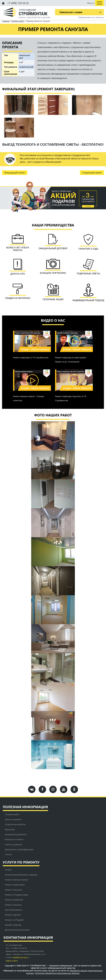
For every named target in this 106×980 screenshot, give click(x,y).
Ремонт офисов (13, 915)
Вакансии (10, 830)
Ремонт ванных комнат (17, 880)
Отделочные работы (15, 824)
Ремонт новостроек (15, 885)
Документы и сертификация (19, 850)
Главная (6, 21)
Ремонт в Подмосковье (17, 895)
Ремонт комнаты (13, 905)
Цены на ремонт (13, 819)
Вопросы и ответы (14, 839)
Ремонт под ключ (14, 890)
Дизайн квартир (13, 925)
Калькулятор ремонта (16, 834)
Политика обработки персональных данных (57, 973)
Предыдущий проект (15, 173)
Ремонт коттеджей (14, 920)
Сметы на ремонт (14, 845)
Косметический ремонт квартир (21, 875)
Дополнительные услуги (17, 930)
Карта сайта (12, 961)
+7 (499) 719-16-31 (15, 3)
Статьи (8, 854)
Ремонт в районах (14, 900)
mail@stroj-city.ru (21, 957)
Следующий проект (92, 173)
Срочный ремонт (14, 910)
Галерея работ (18, 21)
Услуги (8, 870)
